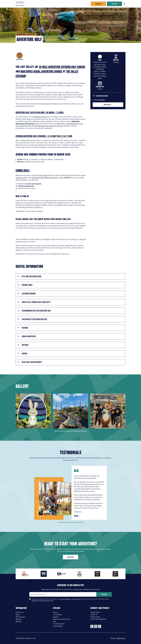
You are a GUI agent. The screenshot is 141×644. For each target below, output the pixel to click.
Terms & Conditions (65, 599)
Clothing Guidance (27, 294)
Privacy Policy (77, 599)
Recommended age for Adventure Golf (34, 311)
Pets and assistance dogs (29, 276)
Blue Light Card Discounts (30, 362)
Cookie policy (95, 612)
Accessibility (57, 615)
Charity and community (61, 619)
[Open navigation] (124, 4)
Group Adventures (27, 336)
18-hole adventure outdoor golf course (62, 67)
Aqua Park (61, 124)
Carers (22, 354)
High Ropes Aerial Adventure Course (45, 178)
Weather (23, 345)
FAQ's (18, 615)
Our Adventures (59, 624)
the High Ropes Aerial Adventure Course (49, 126)
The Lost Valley (100, 100)
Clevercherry (121, 638)
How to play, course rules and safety (34, 302)
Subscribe (104, 594)
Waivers (18, 621)
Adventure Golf (40, 117)
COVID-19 (94, 615)
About (55, 612)
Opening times (25, 285)
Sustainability (58, 626)
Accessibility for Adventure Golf (32, 319)
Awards (56, 617)
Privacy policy (95, 617)
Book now (114, 4)
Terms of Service (46, 600)
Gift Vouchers (21, 617)
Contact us (19, 612)
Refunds (23, 328)
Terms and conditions (98, 619)
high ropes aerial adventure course (41, 71)
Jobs (55, 621)
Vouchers (98, 4)
